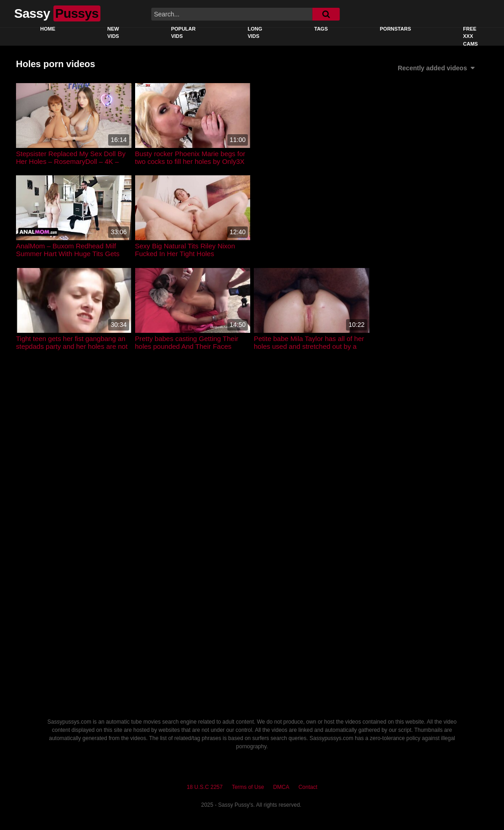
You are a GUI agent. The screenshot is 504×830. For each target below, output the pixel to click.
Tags (321, 29)
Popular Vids (184, 33)
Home (48, 29)
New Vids (113, 33)
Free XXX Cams (470, 36)
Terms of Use (248, 787)
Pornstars (395, 29)
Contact (308, 787)
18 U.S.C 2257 (205, 787)
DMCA (281, 787)
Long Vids (255, 33)
